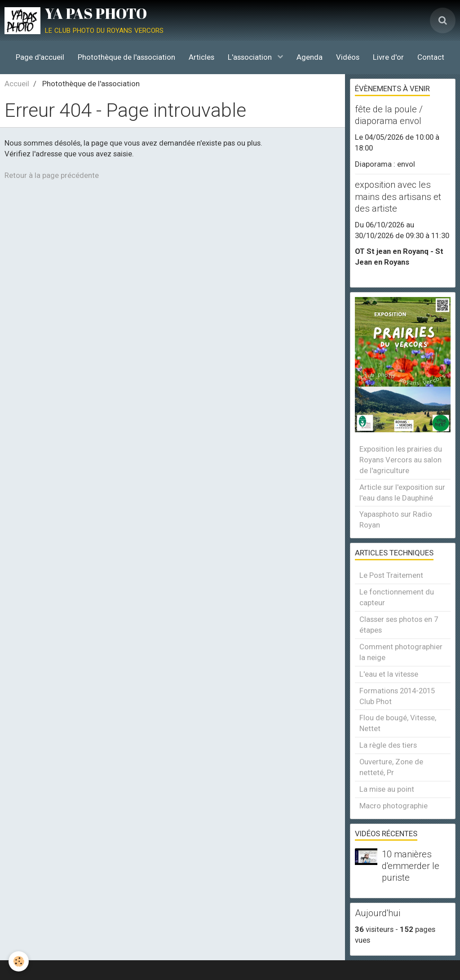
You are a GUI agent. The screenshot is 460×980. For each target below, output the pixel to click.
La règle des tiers (388, 745)
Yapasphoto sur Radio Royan (396, 519)
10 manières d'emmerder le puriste (411, 866)
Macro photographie (394, 806)
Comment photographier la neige (401, 652)
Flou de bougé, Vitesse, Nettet (398, 723)
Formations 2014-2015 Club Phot (397, 696)
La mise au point (387, 789)
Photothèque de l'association (126, 57)
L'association (251, 57)
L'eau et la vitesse (389, 674)
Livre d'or (388, 57)
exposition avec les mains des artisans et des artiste (398, 197)
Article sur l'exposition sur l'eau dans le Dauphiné (402, 492)
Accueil (17, 84)
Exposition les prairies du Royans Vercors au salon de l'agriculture (401, 460)
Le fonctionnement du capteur (397, 597)
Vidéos (348, 57)
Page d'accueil (40, 57)
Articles (201, 57)
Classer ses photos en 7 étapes (399, 625)
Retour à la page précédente (52, 175)
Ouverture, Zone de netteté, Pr (391, 767)
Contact (431, 57)
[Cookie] (19, 961)
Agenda (310, 57)
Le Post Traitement (391, 575)
